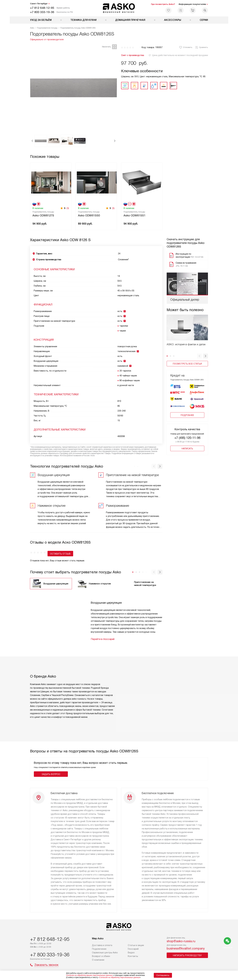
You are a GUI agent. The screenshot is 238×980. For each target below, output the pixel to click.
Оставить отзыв (43, 549)
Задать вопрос (51, 770)
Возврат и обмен (101, 958)
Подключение (99, 951)
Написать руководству (187, 958)
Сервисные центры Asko (105, 955)
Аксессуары (173, 20)
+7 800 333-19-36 (42, 12)
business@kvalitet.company (186, 951)
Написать (187, 446)
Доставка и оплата (102, 948)
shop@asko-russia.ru (181, 943)
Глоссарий (133, 951)
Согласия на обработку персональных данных (120, 977)
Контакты (133, 958)
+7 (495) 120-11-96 (187, 436)
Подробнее (187, 413)
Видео (131, 955)
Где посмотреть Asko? (163, 4)
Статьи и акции (136, 948)
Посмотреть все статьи (187, 364)
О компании (98, 962)
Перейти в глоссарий (103, 635)
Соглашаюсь (163, 975)
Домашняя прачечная (130, 20)
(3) (68, 208)
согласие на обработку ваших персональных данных (89, 975)
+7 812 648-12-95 (42, 8)
